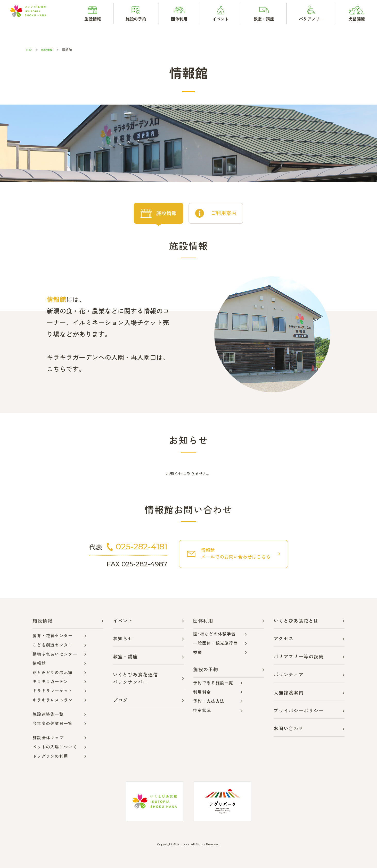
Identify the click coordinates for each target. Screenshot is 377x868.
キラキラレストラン (53, 699)
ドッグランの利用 (50, 756)
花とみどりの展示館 (53, 672)
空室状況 (202, 710)
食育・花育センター (53, 635)
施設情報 (49, 50)
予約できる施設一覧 (213, 682)
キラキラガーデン (50, 681)
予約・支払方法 (209, 701)
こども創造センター (53, 645)
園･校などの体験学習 (214, 633)
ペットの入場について (55, 747)
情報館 (39, 663)
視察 (198, 652)
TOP (29, 50)
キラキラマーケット (53, 690)
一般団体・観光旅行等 (215, 643)
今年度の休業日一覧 (53, 723)
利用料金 (202, 691)
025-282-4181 (145, 546)
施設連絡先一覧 (48, 714)
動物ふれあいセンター (55, 654)
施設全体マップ (48, 737)
